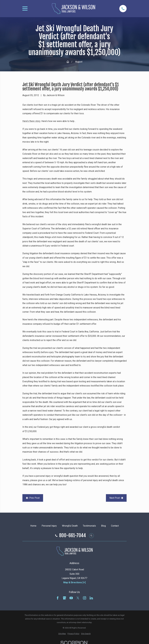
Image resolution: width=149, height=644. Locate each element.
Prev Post (33, 498)
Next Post (116, 498)
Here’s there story (31, 121)
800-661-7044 (73, 536)
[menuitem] (62, 634)
